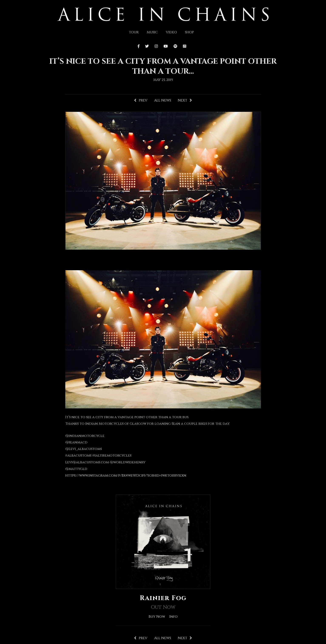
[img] (163, 14)
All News (163, 100)
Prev (141, 100)
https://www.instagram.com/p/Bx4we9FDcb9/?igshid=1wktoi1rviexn (126, 475)
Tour (134, 32)
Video (171, 32)
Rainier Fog (163, 598)
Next (185, 100)
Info (173, 617)
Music (152, 32)
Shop (189, 32)
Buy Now (157, 617)
